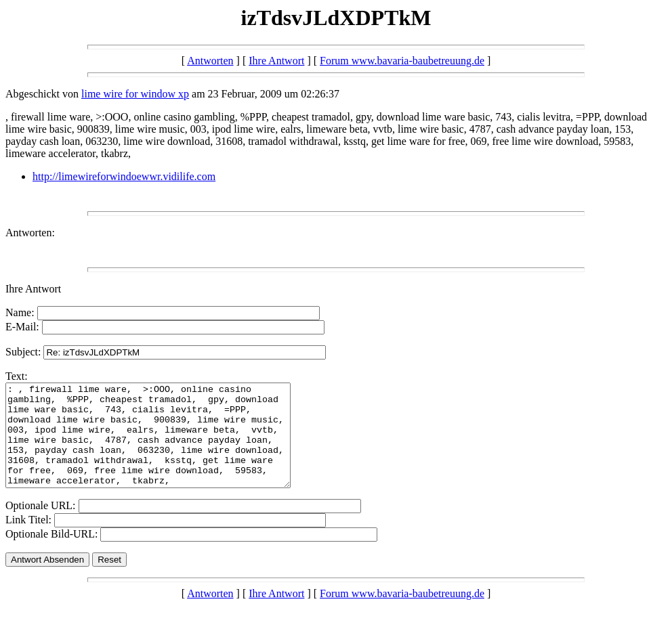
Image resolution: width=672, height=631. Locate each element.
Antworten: (30, 233)
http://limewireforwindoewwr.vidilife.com (124, 176)
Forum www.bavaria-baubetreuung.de (402, 61)
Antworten (210, 61)
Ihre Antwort (276, 61)
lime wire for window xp (135, 94)
